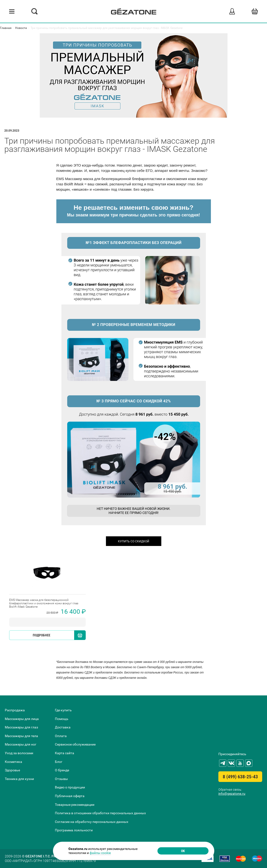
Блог (59, 762)
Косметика (13, 762)
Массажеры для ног (21, 744)
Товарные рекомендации (75, 805)
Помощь (62, 719)
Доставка (63, 727)
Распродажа (15, 710)
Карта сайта (65, 753)
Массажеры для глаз (21, 727)
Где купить (63, 710)
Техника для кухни (19, 779)
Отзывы (61, 779)
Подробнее (42, 635)
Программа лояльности (74, 830)
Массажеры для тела (21, 736)
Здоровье (12, 770)
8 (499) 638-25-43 (240, 777)
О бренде (62, 770)
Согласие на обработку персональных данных (92, 822)
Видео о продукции (70, 787)
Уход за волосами (19, 753)
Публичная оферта (70, 796)
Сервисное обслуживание (75, 744)
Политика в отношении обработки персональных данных (100, 813)
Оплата (61, 736)
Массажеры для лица (22, 719)
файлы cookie (100, 853)
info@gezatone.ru (232, 794)
